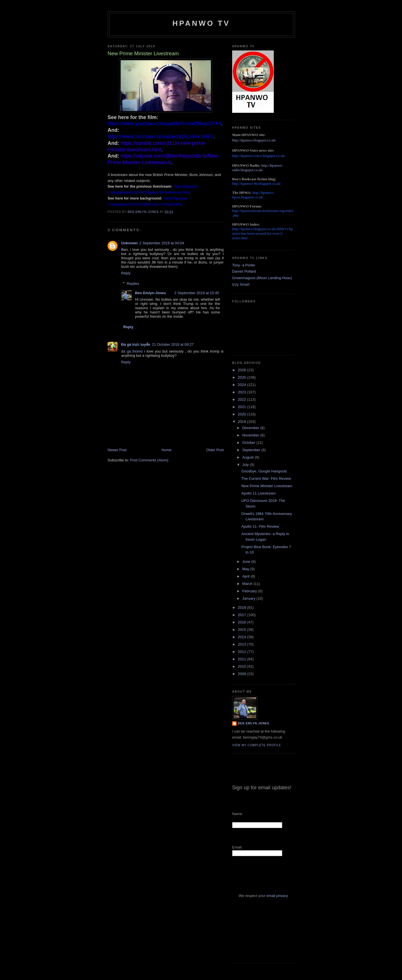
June (247, 562)
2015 (242, 630)
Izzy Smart (241, 284)
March (248, 584)
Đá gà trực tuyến (136, 344)
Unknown (130, 243)
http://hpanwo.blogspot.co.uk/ (254, 140)
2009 (242, 674)
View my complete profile (257, 745)
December (251, 428)
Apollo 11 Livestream (258, 493)
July (246, 465)
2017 (242, 615)
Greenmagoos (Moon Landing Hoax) (262, 278)
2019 (242, 422)
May (246, 569)
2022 (242, 399)
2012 (242, 652)
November (251, 435)
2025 (242, 377)
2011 (242, 659)
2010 (242, 666)
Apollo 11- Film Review (260, 526)
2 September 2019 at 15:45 (197, 293)
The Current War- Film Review (266, 479)
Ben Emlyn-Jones (150, 293)
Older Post (215, 450)
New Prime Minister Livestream (267, 486)
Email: (237, 847)
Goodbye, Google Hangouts (264, 471)
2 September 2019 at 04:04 (162, 243)
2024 (242, 385)
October (249, 443)
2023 (242, 392)
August (249, 457)
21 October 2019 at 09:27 (173, 344)
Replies (133, 284)
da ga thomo (132, 351)
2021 (242, 407)
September (252, 450)
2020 (242, 414)
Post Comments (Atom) (149, 460)
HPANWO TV (201, 23)
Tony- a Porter (244, 265)
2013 (242, 644)
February (250, 591)
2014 (242, 637)
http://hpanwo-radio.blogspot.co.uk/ (258, 168)
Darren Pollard (244, 271)
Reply (126, 273)
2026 (242, 370)
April (247, 576)
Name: (238, 814)
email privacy (277, 896)
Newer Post (117, 450)
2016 (242, 622)
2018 (242, 607)
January (249, 598)
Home (167, 450)
